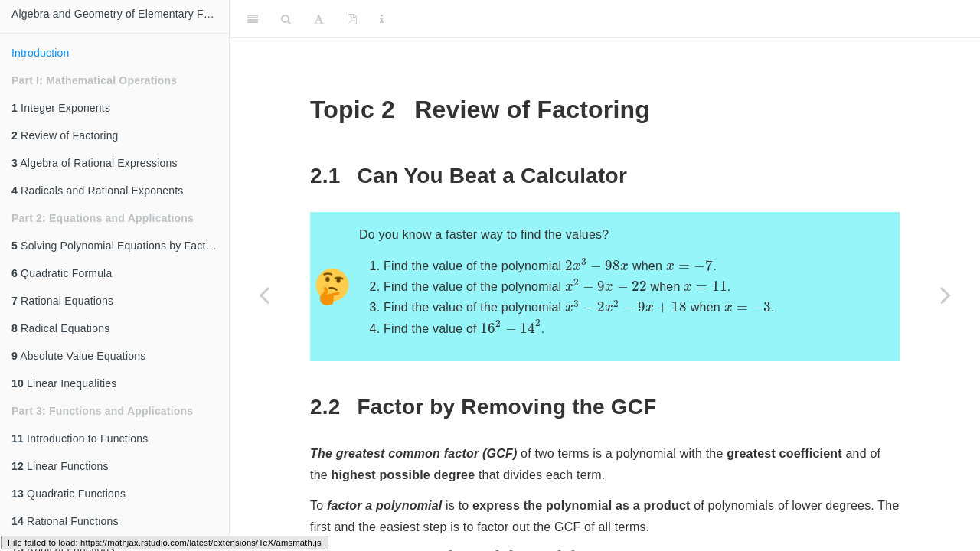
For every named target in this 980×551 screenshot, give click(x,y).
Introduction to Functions (80, 439)
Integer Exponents (61, 108)
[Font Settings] (319, 19)
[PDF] (352, 19)
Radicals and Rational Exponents (98, 191)
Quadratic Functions (69, 494)
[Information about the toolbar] (382, 19)
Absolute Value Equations (78, 356)
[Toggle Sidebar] (253, 19)
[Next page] (946, 295)
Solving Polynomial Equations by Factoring (120, 246)
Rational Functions (65, 521)
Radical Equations (60, 328)
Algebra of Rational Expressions (95, 163)
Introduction (41, 53)
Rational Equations (62, 301)
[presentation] (597, 265)
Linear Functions (60, 466)
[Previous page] (264, 295)
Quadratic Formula (62, 273)
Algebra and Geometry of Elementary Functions (120, 14)
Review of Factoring (65, 135)
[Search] (286, 19)
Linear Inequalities (64, 383)
